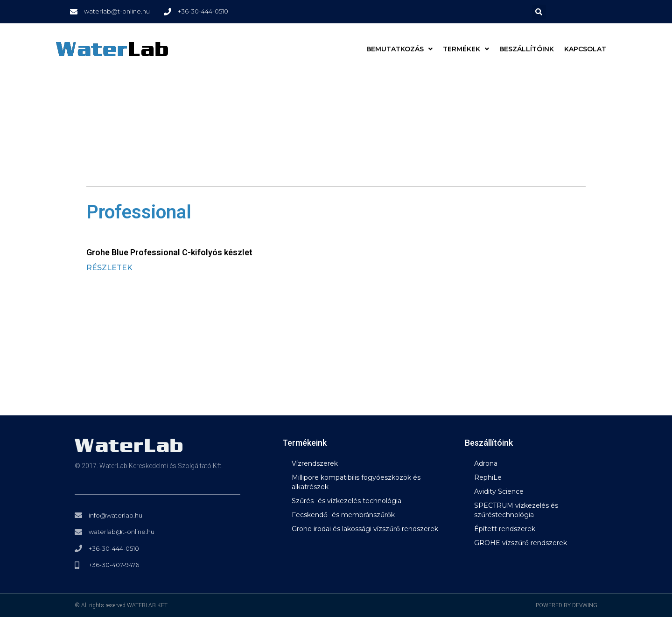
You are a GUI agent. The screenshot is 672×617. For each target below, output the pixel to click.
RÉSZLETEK (109, 268)
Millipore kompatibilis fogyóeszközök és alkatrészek (356, 482)
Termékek (466, 49)
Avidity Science (499, 491)
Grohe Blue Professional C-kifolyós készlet (169, 252)
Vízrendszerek (315, 463)
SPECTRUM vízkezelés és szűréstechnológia (516, 510)
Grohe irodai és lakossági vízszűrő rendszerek (365, 529)
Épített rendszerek (505, 529)
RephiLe (488, 477)
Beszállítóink (527, 49)
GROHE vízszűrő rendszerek (521, 543)
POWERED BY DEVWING (567, 605)
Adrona (486, 463)
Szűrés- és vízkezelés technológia (346, 501)
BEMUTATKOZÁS (399, 49)
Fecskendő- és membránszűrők (343, 515)
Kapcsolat (585, 49)
